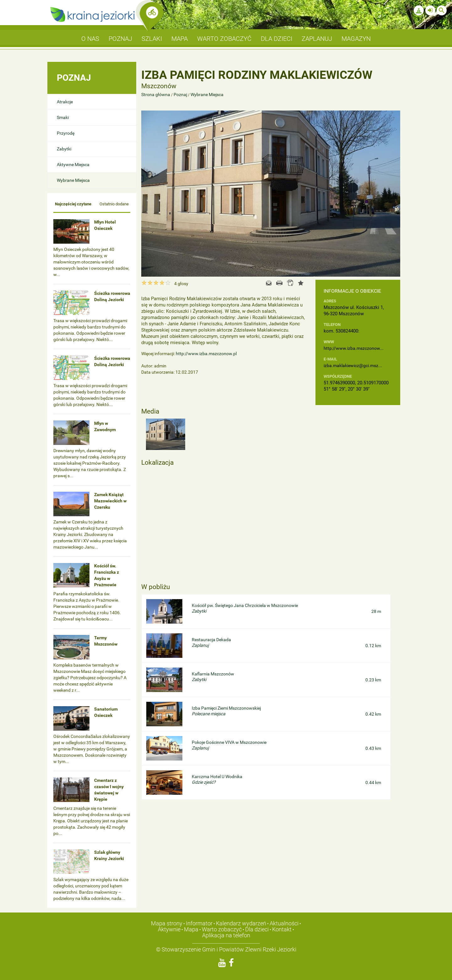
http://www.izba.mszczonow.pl (206, 354)
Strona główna (156, 95)
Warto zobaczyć (222, 929)
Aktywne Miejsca (73, 165)
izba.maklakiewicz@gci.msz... (353, 365)
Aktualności (284, 923)
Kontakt (282, 929)
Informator (199, 923)
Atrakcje (65, 102)
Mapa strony (167, 923)
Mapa (191, 929)
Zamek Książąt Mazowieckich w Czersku (110, 501)
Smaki (63, 117)
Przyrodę (66, 133)
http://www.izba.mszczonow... (354, 348)
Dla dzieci (257, 929)
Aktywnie (169, 929)
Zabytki (64, 149)
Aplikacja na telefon (226, 935)
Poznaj (180, 95)
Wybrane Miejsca (73, 180)
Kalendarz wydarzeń (241, 923)
